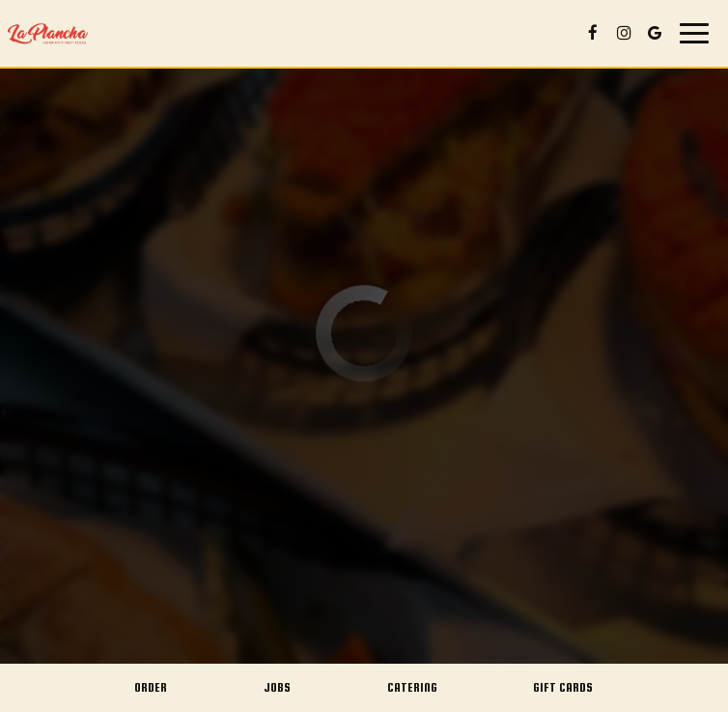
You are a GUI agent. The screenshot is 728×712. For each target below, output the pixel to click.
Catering (412, 687)
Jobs (277, 687)
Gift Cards (563, 687)
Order (151, 687)
